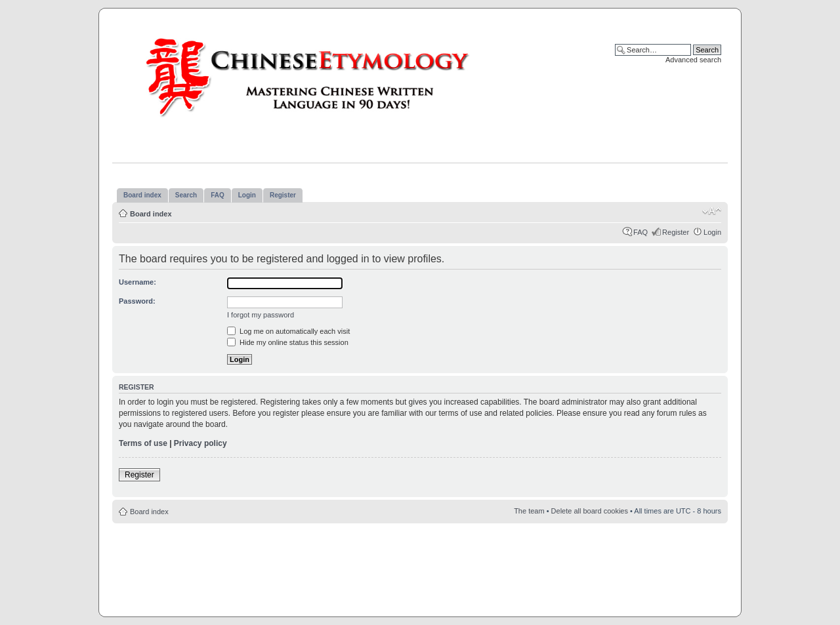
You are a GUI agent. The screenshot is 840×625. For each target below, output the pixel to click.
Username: (137, 282)
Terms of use (143, 443)
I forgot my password (261, 315)
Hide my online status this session (288, 342)
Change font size (712, 211)
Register (676, 232)
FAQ (640, 232)
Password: (137, 301)
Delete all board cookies (590, 511)
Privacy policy (200, 443)
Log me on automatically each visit (288, 331)
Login (712, 232)
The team (529, 511)
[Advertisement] (420, 563)
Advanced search (693, 60)
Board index (151, 214)
